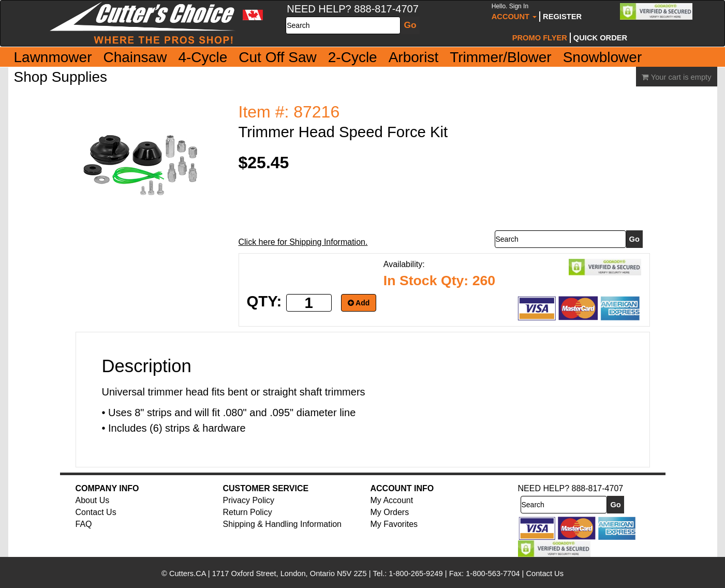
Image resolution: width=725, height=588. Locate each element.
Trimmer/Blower (501, 57)
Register (562, 17)
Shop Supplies (61, 77)
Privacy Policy (249, 500)
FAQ (84, 524)
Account (514, 12)
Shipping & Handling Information (282, 524)
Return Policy (248, 512)
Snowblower (603, 57)
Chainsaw (135, 57)
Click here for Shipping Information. (303, 242)
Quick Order (600, 38)
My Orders (390, 512)
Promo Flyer (540, 38)
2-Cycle (353, 57)
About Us (93, 500)
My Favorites (394, 524)
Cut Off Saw (277, 57)
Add (359, 303)
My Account (392, 500)
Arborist (413, 57)
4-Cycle (203, 57)
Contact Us (96, 512)
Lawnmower (53, 57)
